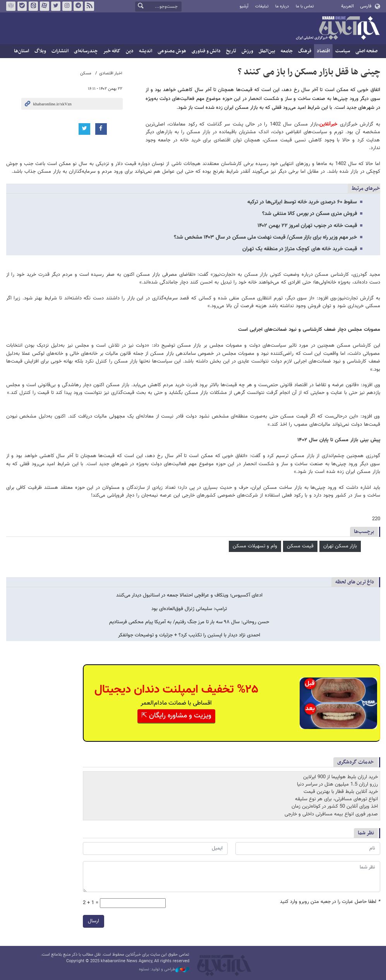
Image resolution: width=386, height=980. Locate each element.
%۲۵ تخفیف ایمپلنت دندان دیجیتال (176, 690)
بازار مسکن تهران (340, 546)
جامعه (287, 51)
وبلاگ (40, 51)
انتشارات (60, 51)
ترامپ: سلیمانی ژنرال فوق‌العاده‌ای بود (189, 609)
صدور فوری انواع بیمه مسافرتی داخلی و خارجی (331, 814)
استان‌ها (21, 51)
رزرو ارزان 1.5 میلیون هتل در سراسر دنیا (337, 784)
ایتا (33, 6)
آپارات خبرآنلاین (44, 6)
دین (130, 51)
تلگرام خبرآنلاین (78, 6)
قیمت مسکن (300, 546)
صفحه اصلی (366, 51)
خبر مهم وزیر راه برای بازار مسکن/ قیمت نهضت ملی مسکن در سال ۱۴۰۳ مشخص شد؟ (265, 237)
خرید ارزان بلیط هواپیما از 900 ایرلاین (341, 777)
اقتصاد (323, 51)
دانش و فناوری (206, 51)
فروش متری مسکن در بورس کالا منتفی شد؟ (310, 214)
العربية (347, 6)
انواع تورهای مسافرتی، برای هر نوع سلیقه (336, 799)
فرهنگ (305, 51)
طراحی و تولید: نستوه (164, 970)
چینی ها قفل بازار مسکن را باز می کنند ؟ (309, 72)
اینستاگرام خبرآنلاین (67, 6)
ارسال (93, 922)
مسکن (86, 73)
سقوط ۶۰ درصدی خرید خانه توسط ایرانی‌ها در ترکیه (302, 202)
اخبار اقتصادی (111, 73)
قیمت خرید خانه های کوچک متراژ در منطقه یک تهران (300, 249)
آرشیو (244, 6)
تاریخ (231, 51)
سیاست (343, 51)
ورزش (247, 51)
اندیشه (146, 51)
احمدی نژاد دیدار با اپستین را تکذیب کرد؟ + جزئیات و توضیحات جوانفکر (189, 635)
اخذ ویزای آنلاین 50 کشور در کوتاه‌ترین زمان (335, 807)
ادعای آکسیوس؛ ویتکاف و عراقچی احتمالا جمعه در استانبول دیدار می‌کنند (189, 596)
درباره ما (282, 6)
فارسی (366, 6)
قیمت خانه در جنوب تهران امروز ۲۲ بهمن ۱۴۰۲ (307, 226)
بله (22, 6)
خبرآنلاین (338, 29)
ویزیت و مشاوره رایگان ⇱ (176, 716)
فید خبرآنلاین (89, 6)
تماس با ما (305, 6)
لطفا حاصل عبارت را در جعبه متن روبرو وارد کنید (330, 902)
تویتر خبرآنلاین (55, 6)
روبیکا (10, 6)
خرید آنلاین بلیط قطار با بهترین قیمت (341, 792)
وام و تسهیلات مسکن (255, 546)
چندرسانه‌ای (86, 51)
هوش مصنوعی (172, 51)
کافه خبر (112, 51)
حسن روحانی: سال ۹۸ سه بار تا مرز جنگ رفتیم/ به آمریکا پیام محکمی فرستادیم (189, 622)
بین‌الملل (267, 51)
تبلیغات (262, 6)
